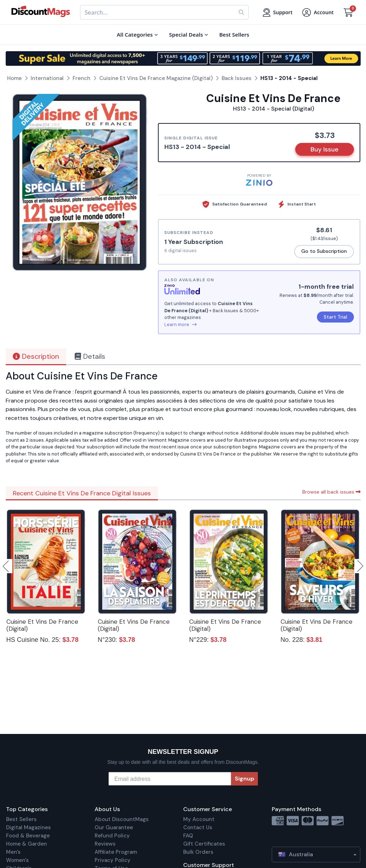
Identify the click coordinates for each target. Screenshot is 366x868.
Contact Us (198, 827)
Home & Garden (26, 844)
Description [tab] (36, 356)
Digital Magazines (28, 827)
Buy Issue (325, 149)
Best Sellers (21, 819)
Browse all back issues (331, 492)
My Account (199, 819)
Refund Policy (112, 836)
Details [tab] (90, 356)
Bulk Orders (198, 852)
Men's (13, 852)
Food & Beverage (28, 836)
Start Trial (335, 317)
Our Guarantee (114, 827)
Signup (245, 779)
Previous (6, 566)
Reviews (105, 844)
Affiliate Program (116, 852)
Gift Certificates (204, 844)
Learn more (181, 324)
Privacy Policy (113, 860)
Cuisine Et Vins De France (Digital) (42, 625)
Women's (17, 860)
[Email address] (170, 779)
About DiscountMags (122, 819)
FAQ (188, 836)
